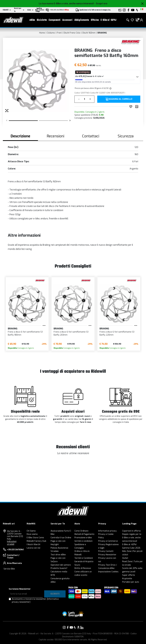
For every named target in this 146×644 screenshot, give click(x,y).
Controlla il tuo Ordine (61, 538)
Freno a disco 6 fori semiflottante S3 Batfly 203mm (71, 333)
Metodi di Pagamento (84, 534)
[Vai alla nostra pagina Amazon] (78, 627)
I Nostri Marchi (33, 544)
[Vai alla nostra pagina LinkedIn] (82, 627)
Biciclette (42, 20)
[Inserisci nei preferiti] (131, 107)
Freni (59, 33)
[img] (110, 88)
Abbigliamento (82, 20)
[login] (141, 20)
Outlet (125, 558)
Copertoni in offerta (131, 531)
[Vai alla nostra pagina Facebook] (68, 627)
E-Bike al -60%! (109, 20)
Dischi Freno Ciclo (72, 33)
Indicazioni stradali (12, 543)
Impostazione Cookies (108, 572)
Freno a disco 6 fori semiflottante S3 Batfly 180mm (25, 333)
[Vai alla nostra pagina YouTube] (71, 627)
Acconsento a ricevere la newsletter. (35, 601)
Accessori (67, 20)
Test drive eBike (58, 555)
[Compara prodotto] (137, 107)
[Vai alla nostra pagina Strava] (75, 627)
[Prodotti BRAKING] (131, 42)
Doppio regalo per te (132, 534)
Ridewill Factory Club (36, 541)
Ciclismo (51, 33)
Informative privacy (107, 531)
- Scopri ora (101, 4)
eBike (32, 20)
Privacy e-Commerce (108, 541)
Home (42, 33)
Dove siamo (32, 534)
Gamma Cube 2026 (131, 548)
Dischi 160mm (89, 33)
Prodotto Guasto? (59, 568)
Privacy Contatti (106, 551)
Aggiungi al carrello (120, 99)
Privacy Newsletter (107, 555)
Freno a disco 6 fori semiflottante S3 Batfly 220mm (117, 333)
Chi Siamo (31, 531)
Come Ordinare (81, 531)
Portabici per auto (131, 582)
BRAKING (102, 33)
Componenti (55, 20)
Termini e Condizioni (84, 558)
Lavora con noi (33, 548)
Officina (95, 20)
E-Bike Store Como (35, 538)
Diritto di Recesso (83, 568)
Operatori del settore (61, 565)
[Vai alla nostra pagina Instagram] (64, 627)
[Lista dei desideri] (132, 20)
